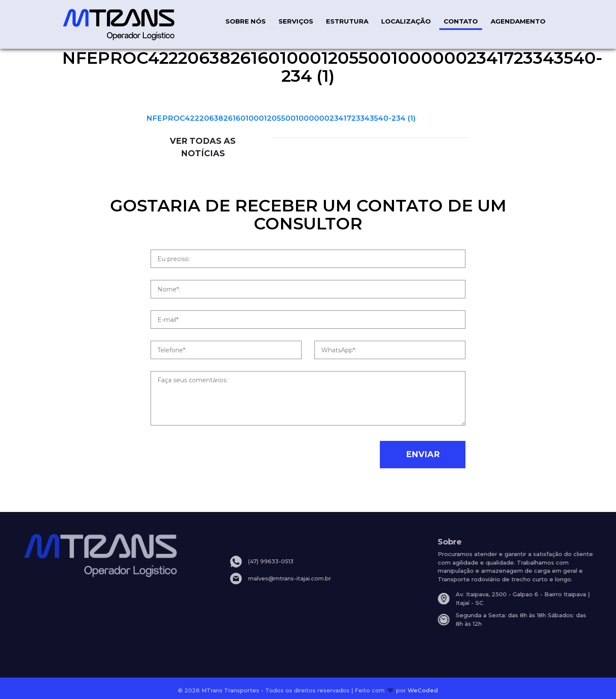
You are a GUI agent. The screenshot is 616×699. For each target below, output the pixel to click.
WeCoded (423, 692)
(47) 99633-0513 (271, 568)
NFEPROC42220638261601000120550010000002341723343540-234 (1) (281, 118)
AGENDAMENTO (518, 21)
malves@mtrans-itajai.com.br (290, 585)
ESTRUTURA (347, 21)
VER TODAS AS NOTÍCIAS (203, 147)
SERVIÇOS (296, 21)
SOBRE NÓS (246, 21)
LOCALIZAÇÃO (406, 21)
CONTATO (461, 21)
